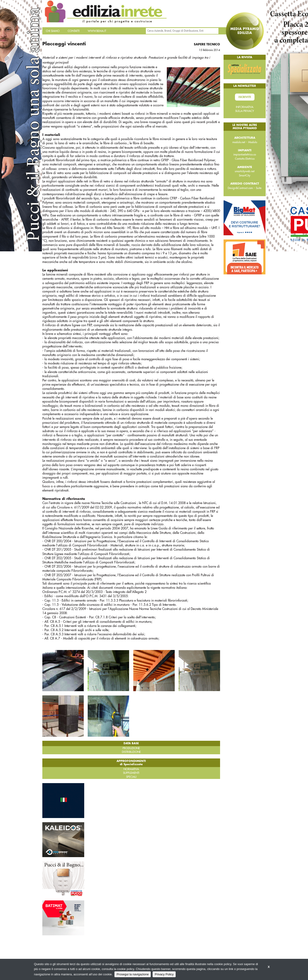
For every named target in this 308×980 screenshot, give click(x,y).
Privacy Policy (164, 974)
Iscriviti (245, 97)
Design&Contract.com (240, 188)
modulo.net (239, 142)
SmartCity (245, 175)
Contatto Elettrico (245, 159)
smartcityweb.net (245, 171)
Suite (259, 188)
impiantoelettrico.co (245, 155)
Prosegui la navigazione (133, 974)
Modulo (253, 142)
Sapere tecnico (207, 44)
